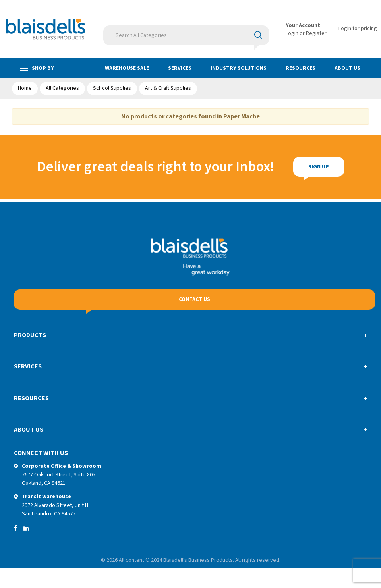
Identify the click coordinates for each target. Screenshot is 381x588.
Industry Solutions (239, 68)
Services (180, 68)
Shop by (37, 68)
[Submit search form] (258, 35)
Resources (301, 68)
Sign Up (319, 167)
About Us (347, 68)
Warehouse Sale (127, 68)
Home (25, 88)
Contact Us (194, 299)
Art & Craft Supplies (168, 88)
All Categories (62, 88)
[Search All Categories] (186, 35)
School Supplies (112, 88)
